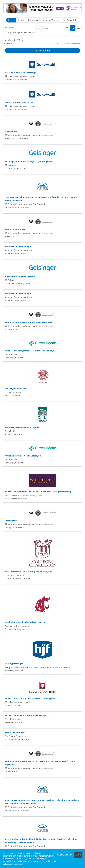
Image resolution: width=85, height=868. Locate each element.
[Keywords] (20, 28)
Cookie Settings (65, 855)
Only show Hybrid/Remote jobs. (21, 32)
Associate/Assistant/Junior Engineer (22, 427)
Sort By (7, 44)
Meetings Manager (14, 664)
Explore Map (34, 20)
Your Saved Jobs (70, 20)
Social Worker (11, 131)
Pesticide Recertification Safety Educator (25, 622)
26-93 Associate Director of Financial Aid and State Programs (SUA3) (38, 492)
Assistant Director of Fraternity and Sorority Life (28, 571)
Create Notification (71, 44)
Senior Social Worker (15, 229)
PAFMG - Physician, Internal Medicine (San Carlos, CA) (31, 351)
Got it (78, 855)
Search (11, 20)
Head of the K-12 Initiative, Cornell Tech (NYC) (27, 715)
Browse (21, 20)
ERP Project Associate (15, 388)
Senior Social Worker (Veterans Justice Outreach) (29, 322)
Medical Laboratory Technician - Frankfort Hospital (30, 698)
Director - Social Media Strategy (20, 73)
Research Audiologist (15, 732)
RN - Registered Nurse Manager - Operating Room (29, 161)
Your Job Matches (51, 20)
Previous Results (43, 50)
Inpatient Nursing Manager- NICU (21, 276)
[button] (79, 28)
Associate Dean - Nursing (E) (18, 246)
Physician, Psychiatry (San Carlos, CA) (23, 456)
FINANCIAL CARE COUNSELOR (19, 102)
